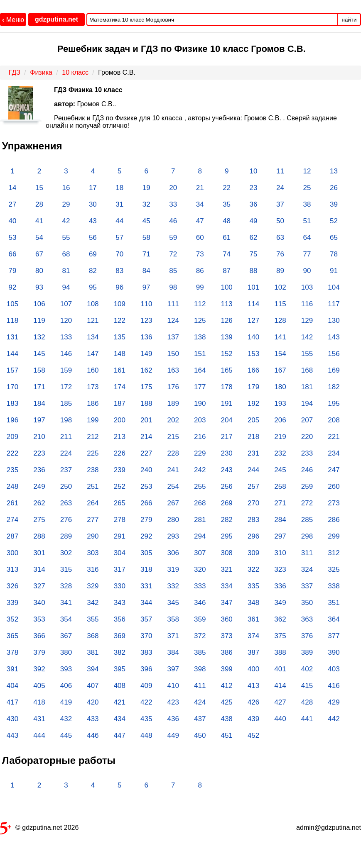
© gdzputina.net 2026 (39, 829)
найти (349, 20)
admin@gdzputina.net (329, 828)
